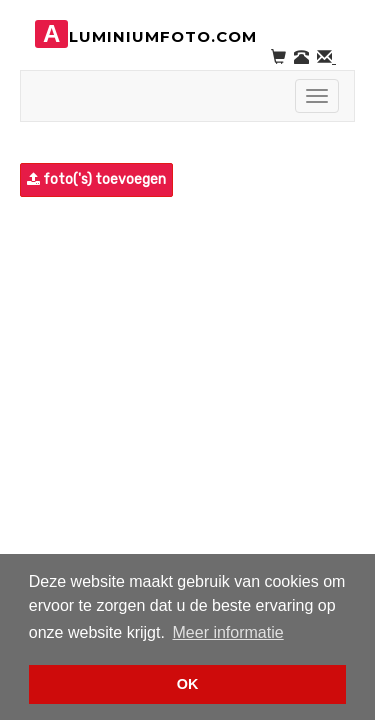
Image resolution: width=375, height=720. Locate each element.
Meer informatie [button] (228, 632)
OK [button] (188, 684)
